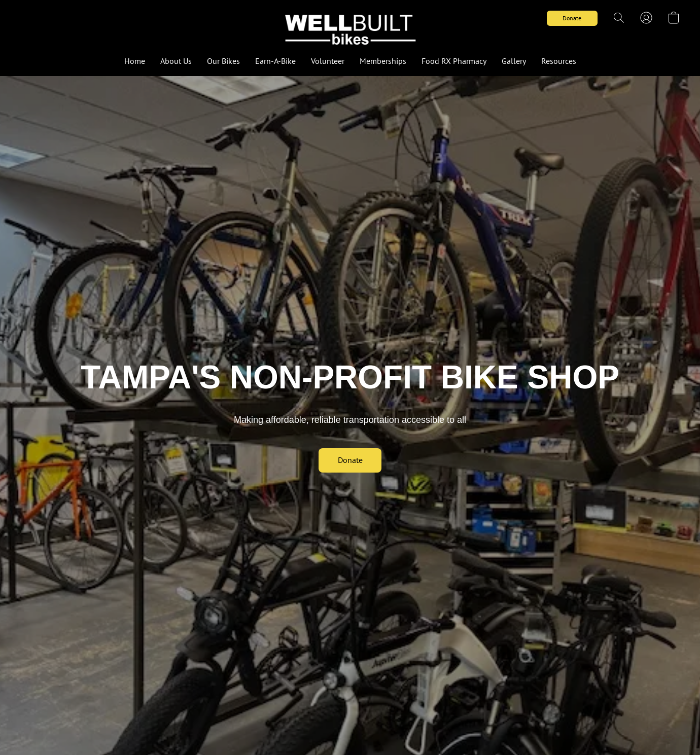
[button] (350, 28)
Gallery (514, 61)
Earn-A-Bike (275, 61)
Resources (559, 61)
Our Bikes (223, 61)
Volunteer (328, 61)
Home (135, 61)
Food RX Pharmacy (454, 61)
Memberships (383, 61)
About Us (176, 61)
